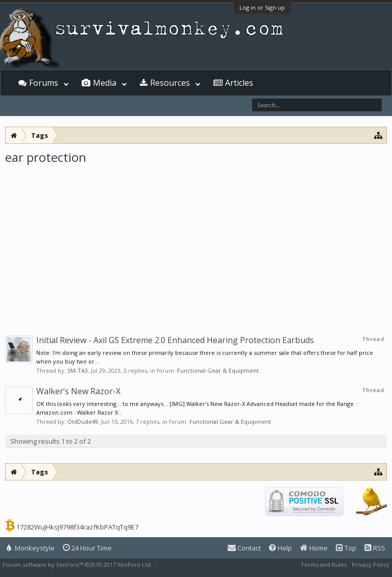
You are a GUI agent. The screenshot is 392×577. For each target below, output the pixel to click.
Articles (239, 83)
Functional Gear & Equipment (218, 370)
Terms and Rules (324, 564)
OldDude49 (83, 422)
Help (280, 548)
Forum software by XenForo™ (77, 564)
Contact (244, 548)
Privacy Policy (371, 564)
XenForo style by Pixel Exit (194, 564)
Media (105, 83)
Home (314, 548)
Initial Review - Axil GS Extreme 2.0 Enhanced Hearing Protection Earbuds (175, 340)
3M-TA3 (78, 370)
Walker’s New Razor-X (78, 391)
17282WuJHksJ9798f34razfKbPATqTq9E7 (77, 527)
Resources (170, 83)
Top (346, 548)
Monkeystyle (31, 548)
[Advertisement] (196, 242)
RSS (375, 548)
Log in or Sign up (262, 7)
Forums (44, 83)
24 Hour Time (87, 548)
